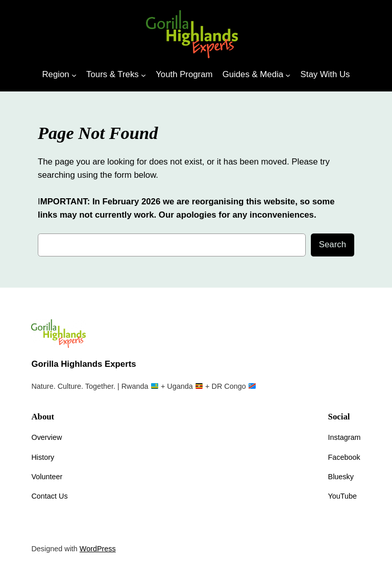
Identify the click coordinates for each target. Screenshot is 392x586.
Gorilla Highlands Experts (83, 364)
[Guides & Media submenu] (288, 75)
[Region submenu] (74, 75)
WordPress (98, 549)
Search (333, 244)
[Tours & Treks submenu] (143, 75)
